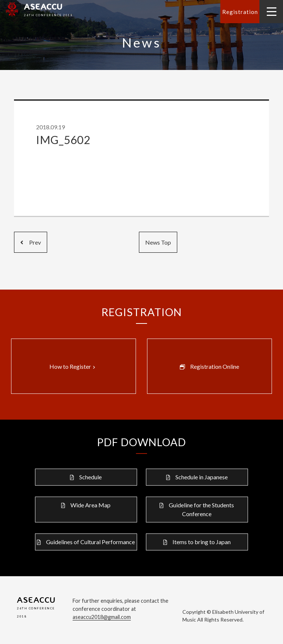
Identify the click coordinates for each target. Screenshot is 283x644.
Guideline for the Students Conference (201, 509)
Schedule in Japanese (202, 477)
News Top (158, 242)
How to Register (73, 367)
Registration (240, 12)
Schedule (90, 477)
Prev (31, 242)
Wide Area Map (90, 505)
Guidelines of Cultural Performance (90, 542)
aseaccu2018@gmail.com (102, 617)
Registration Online (215, 366)
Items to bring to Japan (202, 542)
